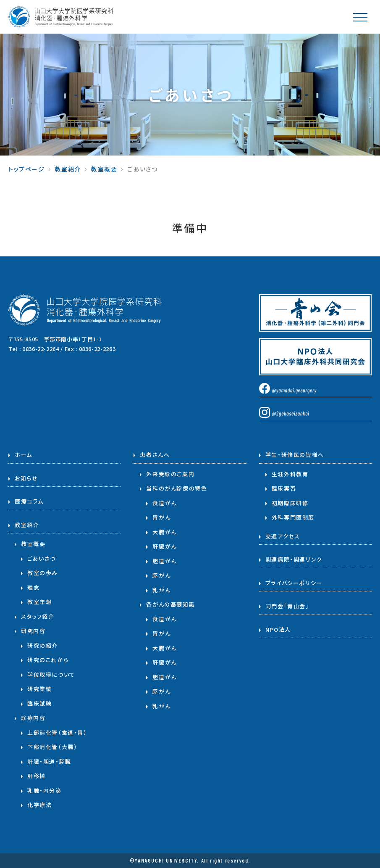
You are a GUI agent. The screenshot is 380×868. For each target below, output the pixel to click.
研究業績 (39, 689)
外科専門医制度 (293, 517)
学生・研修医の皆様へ (295, 455)
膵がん (161, 575)
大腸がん (164, 532)
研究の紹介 (43, 645)
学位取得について (51, 674)
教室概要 (104, 169)
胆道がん (164, 561)
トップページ (27, 169)
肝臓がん (164, 546)
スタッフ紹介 (38, 616)
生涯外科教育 (290, 474)
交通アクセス (283, 536)
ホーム (24, 455)
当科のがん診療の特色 (177, 488)
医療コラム (29, 501)
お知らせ (26, 478)
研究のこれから (48, 660)
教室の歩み (43, 573)
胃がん (161, 517)
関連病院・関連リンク (294, 559)
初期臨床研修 (290, 503)
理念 (33, 587)
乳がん (161, 590)
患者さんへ (155, 455)
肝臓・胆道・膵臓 (49, 761)
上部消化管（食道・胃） (57, 732)
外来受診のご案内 (170, 474)
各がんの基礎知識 (170, 604)
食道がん (164, 503)
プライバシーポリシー (294, 583)
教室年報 (39, 602)
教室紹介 (68, 169)
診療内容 (33, 718)
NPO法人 (278, 629)
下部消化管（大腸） (52, 747)
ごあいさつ (42, 558)
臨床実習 (284, 488)
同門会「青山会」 (287, 606)
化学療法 (39, 805)
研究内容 (33, 631)
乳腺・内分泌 (45, 790)
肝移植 (37, 776)
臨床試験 (39, 703)
